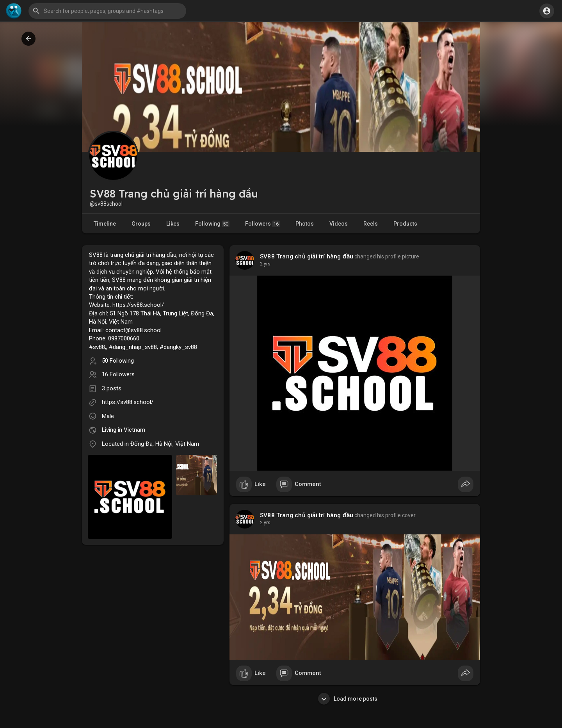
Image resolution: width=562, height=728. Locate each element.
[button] (107, 11)
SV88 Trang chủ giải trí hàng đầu (307, 256)
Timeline (105, 224)
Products (405, 224)
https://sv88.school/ (128, 402)
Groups (141, 224)
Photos (305, 224)
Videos (339, 224)
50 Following (118, 361)
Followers (262, 224)
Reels (371, 224)
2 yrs (265, 264)
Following (212, 224)
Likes (173, 224)
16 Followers (118, 374)
